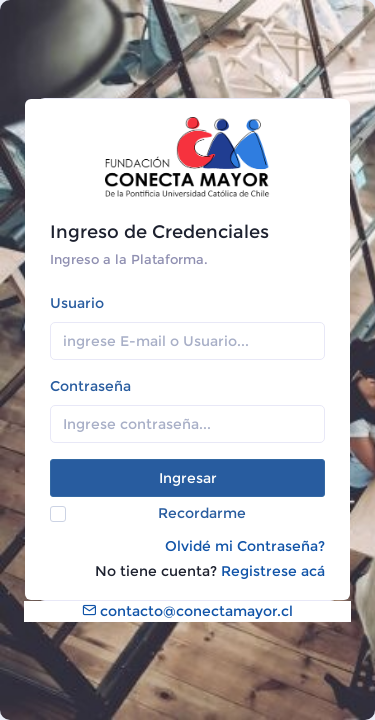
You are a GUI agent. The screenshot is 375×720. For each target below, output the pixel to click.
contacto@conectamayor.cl (187, 611)
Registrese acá (273, 571)
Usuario (77, 303)
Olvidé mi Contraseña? (245, 546)
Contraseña (90, 386)
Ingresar (188, 478)
